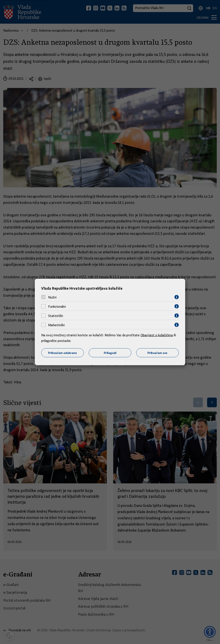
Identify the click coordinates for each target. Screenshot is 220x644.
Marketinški (56, 325)
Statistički (56, 316)
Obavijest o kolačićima (157, 335)
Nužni (52, 297)
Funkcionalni (57, 306)
